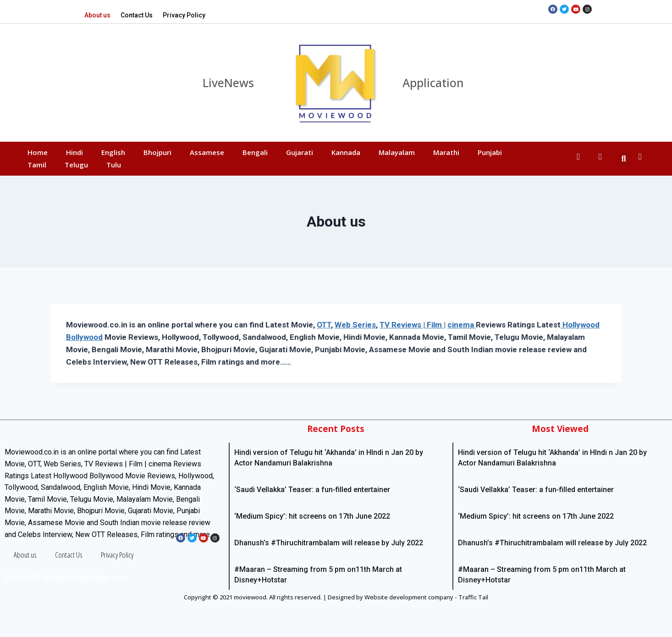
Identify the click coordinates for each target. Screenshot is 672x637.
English (113, 152)
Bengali (255, 152)
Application (433, 83)
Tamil (37, 165)
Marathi (446, 152)
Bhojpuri (157, 152)
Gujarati (300, 152)
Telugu (76, 165)
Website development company (409, 597)
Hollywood (580, 325)
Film (434, 325)
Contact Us (137, 15)
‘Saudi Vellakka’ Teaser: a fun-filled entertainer (312, 490)
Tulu (114, 165)
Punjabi (490, 152)
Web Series (355, 325)
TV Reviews (401, 325)
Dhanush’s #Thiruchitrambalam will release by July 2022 (329, 543)
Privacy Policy (184, 15)
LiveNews (228, 83)
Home (38, 152)
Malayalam (397, 152)
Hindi (74, 152)
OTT (324, 325)
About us (97, 15)
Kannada (346, 152)
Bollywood (84, 337)
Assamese (207, 152)
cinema (462, 325)
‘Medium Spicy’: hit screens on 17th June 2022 (312, 516)
